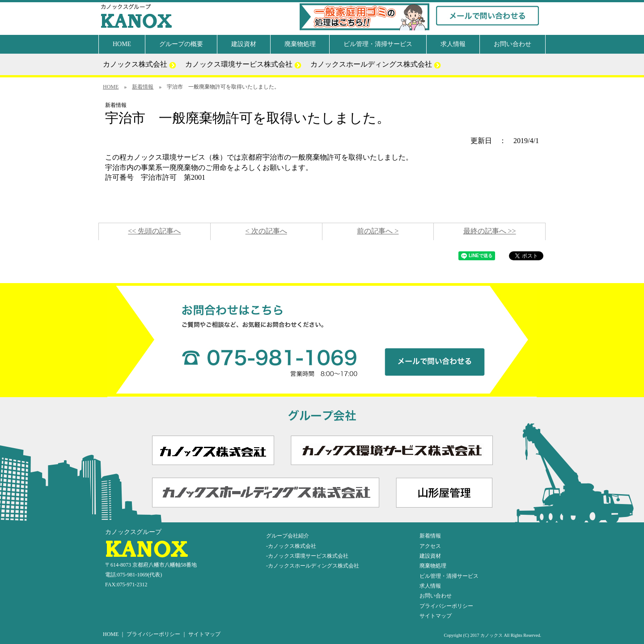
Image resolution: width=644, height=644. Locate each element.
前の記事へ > (378, 231)
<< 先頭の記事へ (154, 231)
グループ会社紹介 (288, 536)
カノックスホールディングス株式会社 (376, 64)
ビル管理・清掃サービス (378, 44)
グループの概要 (181, 44)
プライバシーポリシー (446, 606)
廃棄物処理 (300, 44)
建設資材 (244, 44)
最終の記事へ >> (490, 231)
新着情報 (143, 87)
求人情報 (453, 44)
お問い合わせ (513, 44)
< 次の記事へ (266, 231)
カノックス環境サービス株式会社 (243, 64)
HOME (122, 44)
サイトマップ (436, 616)
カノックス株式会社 (140, 64)
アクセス (430, 546)
